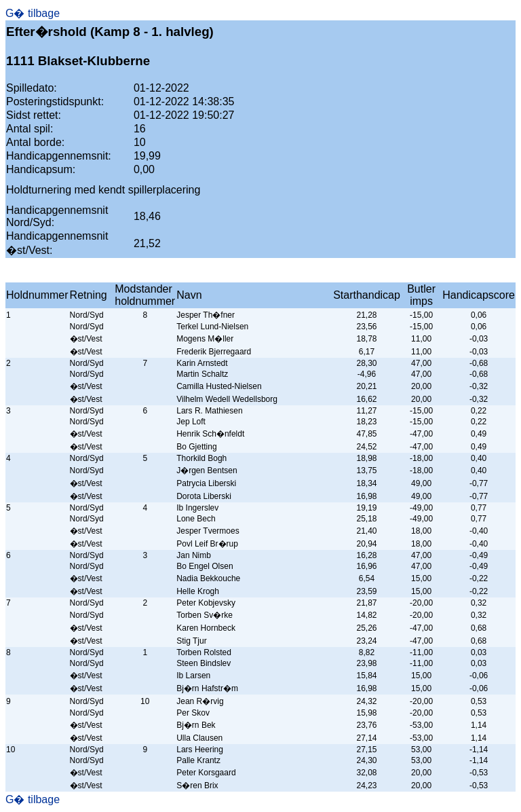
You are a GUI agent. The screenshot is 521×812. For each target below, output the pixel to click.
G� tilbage (33, 13)
